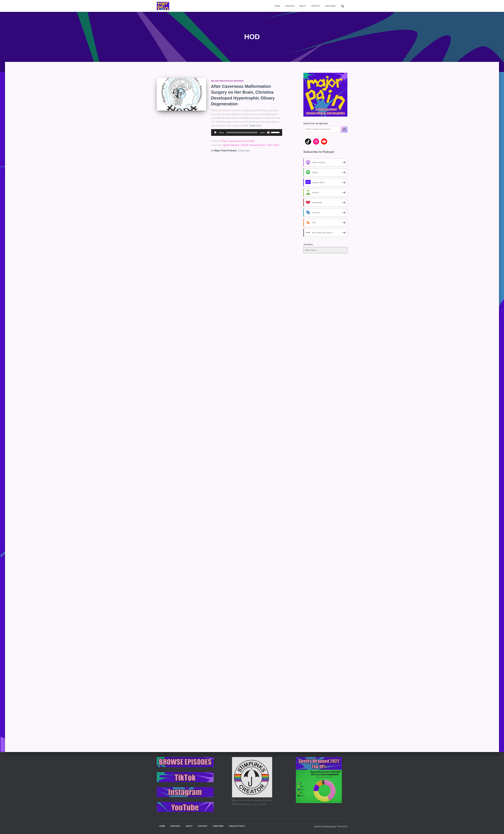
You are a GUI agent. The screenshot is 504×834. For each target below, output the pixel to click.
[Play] (215, 132)
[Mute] (268, 132)
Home (277, 6)
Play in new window (231, 141)
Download (249, 141)
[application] (247, 132)
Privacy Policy (237, 826)
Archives (308, 244)
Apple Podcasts (231, 145)
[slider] (242, 132)
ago (244, 151)
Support (316, 6)
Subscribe (330, 6)
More (276, 145)
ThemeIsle (342, 826)
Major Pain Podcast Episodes (227, 81)
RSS (270, 145)
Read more (255, 126)
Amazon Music (258, 145)
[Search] (344, 129)
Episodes (290, 6)
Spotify (245, 145)
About (303, 6)
